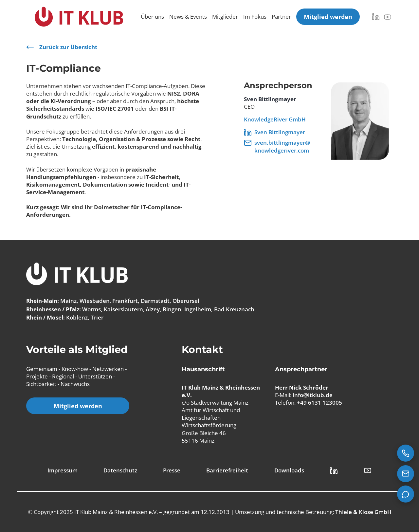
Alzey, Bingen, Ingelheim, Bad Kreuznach (200, 309)
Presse (172, 470)
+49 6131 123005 (319, 403)
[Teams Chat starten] (406, 494)
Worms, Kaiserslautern (113, 309)
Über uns (152, 17)
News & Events (188, 17)
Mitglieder (225, 17)
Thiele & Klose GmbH (363, 512)
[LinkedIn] (376, 17)
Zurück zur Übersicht (62, 47)
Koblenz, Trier (85, 317)
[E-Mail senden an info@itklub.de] (406, 474)
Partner (281, 17)
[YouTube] (388, 17)
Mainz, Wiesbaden (85, 301)
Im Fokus (255, 17)
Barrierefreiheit (227, 470)
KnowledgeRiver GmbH (275, 119)
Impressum (63, 470)
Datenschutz (120, 470)
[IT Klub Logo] (77, 275)
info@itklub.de (313, 395)
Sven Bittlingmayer (274, 132)
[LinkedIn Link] (334, 470)
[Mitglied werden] (328, 17)
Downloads (289, 470)
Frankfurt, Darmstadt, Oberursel (156, 301)
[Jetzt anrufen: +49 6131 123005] (406, 453)
